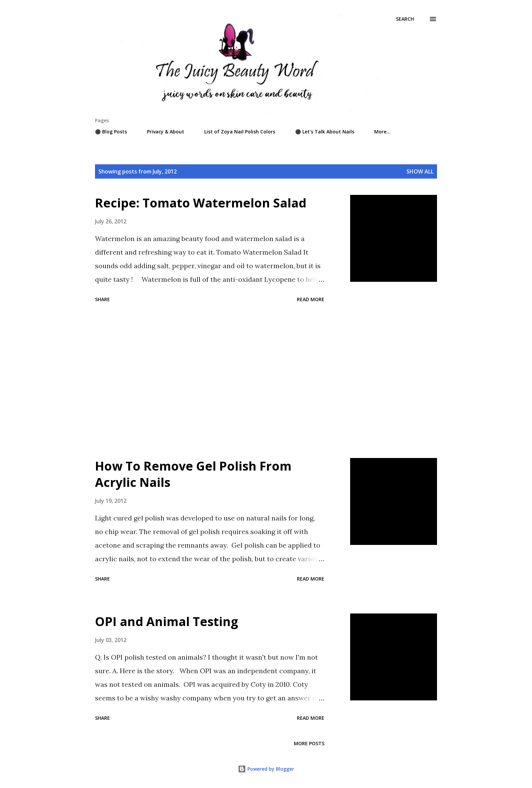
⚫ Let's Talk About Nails (325, 132)
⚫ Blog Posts (111, 132)
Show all (420, 171)
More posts (309, 743)
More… (382, 132)
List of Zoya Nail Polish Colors (240, 132)
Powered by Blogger (266, 769)
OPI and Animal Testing (167, 621)
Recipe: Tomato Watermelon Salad (201, 203)
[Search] (405, 19)
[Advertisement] (210, 382)
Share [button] (102, 299)
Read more (311, 299)
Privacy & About (166, 132)
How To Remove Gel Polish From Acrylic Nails (193, 474)
